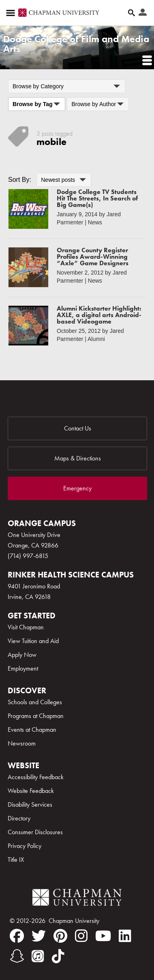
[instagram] (81, 936)
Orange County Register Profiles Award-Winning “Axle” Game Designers (93, 257)
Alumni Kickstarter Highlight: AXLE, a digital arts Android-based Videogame (99, 315)
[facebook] (17, 936)
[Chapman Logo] (77, 899)
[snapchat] (17, 956)
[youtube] (103, 936)
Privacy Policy (25, 846)
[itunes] (38, 956)
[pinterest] (60, 936)
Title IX (16, 860)
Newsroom (22, 743)
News (95, 222)
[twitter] (39, 936)
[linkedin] (125, 936)
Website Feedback (31, 791)
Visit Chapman (26, 627)
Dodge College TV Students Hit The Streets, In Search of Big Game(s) (97, 198)
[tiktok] (58, 956)
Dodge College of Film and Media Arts (76, 44)
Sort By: (20, 180)
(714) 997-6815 (28, 556)
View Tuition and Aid (33, 641)
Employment (23, 668)
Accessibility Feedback (36, 777)
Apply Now (22, 655)
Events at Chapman (32, 730)
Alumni (96, 339)
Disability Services (30, 804)
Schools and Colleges (35, 702)
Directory (19, 818)
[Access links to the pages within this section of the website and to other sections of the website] (12, 13)
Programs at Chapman (36, 716)
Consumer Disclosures (35, 832)
